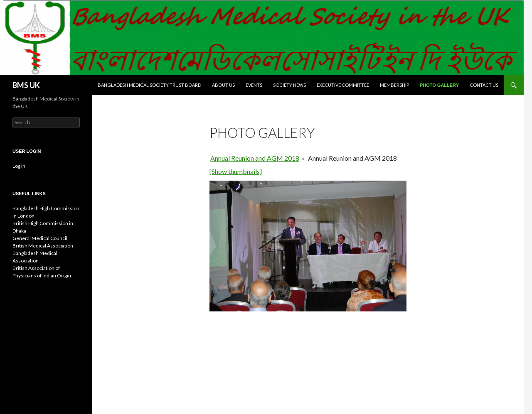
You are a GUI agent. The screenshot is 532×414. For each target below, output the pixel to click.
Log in (19, 166)
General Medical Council (40, 238)
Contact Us (484, 85)
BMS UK (26, 85)
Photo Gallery (439, 85)
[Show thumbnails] (236, 171)
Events (254, 85)
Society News (289, 85)
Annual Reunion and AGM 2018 (255, 158)
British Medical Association (43, 246)
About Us (223, 85)
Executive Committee (343, 85)
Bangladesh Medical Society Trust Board (149, 85)
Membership (394, 85)
